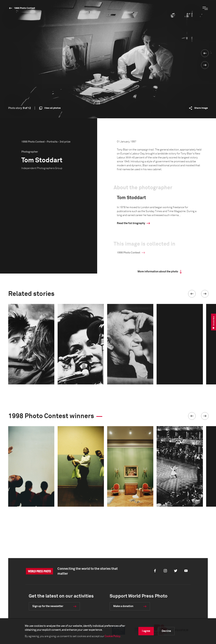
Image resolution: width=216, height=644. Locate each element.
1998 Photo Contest (25, 8)
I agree (146, 631)
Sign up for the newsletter (48, 606)
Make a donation (123, 606)
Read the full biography (131, 223)
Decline (166, 631)
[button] (192, 294)
